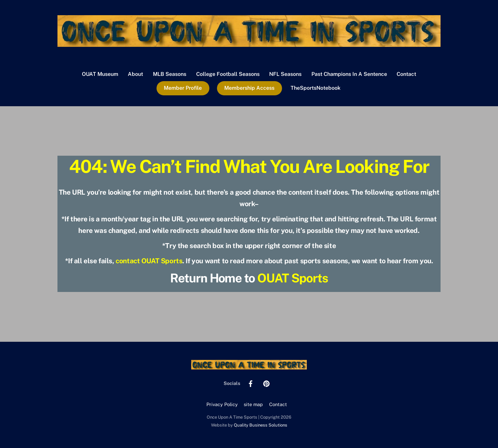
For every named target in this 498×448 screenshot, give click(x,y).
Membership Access (249, 88)
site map (253, 404)
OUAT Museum (100, 74)
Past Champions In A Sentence (349, 74)
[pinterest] (267, 383)
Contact (406, 74)
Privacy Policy (222, 404)
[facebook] (251, 383)
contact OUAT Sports (149, 261)
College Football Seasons (228, 74)
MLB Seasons (170, 74)
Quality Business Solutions (261, 425)
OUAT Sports (293, 278)
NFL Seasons (285, 74)
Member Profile (183, 88)
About (135, 74)
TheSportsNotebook (316, 88)
